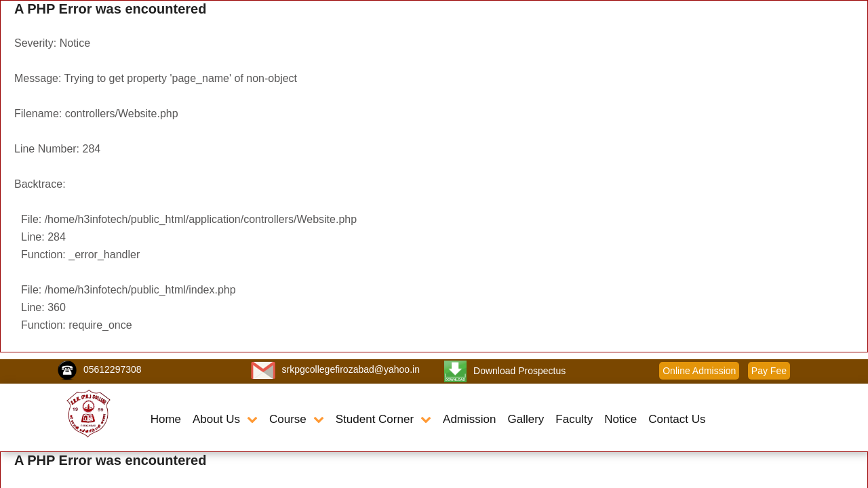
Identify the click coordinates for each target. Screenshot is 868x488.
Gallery (526, 419)
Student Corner (383, 419)
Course (297, 419)
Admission (469, 419)
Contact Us (677, 419)
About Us (225, 419)
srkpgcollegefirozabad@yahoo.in (351, 369)
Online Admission (699, 371)
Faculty (574, 419)
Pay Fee (769, 371)
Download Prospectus (519, 371)
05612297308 (113, 369)
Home (166, 419)
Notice (620, 419)
